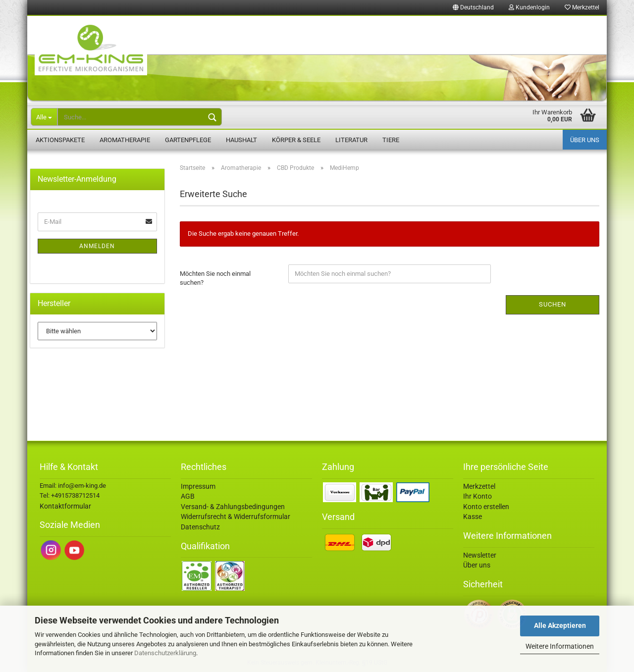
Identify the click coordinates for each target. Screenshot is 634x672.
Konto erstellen (486, 507)
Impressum (198, 486)
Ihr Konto (477, 496)
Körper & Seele (296, 140)
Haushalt (241, 140)
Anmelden (97, 246)
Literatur (351, 140)
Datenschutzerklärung (165, 653)
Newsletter (480, 555)
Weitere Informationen (560, 646)
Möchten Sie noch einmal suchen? (215, 278)
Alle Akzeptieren (560, 625)
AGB (188, 496)
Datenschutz (200, 527)
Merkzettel (582, 7)
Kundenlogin (529, 7)
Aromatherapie (125, 140)
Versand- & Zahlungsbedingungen (233, 507)
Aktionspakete (60, 140)
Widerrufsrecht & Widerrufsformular (236, 517)
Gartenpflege (188, 140)
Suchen (553, 304)
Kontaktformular (65, 506)
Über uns (585, 140)
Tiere (391, 140)
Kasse (473, 517)
